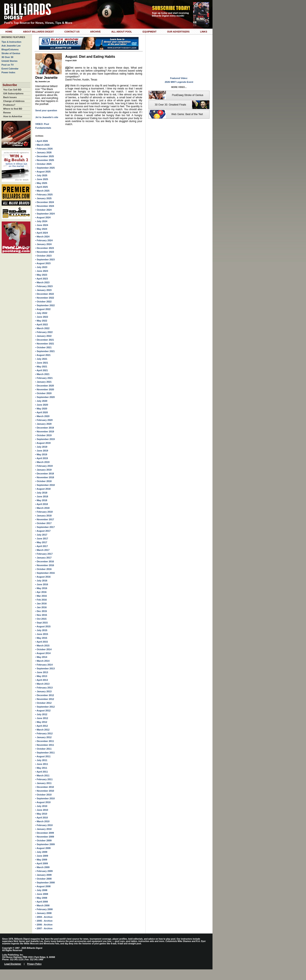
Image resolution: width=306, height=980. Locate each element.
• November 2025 (45, 160)
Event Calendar (10, 69)
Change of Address (14, 101)
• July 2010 (41, 806)
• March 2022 (42, 328)
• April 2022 (42, 324)
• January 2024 (43, 244)
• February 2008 (44, 909)
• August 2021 (43, 355)
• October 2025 (43, 164)
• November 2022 (45, 298)
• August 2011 (43, 756)
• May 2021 (41, 367)
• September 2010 (45, 798)
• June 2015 (42, 634)
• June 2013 (42, 672)
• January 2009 (43, 875)
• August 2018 (43, 489)
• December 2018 (45, 474)
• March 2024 (42, 237)
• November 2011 (45, 745)
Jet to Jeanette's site (47, 117)
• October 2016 (43, 569)
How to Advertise (13, 116)
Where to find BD (13, 109)
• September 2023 (45, 259)
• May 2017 (41, 542)
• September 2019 (45, 439)
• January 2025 (43, 198)
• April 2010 (42, 818)
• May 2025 (41, 183)
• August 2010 (43, 802)
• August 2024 (43, 217)
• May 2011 (41, 768)
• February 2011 (44, 779)
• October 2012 (43, 703)
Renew (7, 113)
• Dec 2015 (41, 611)
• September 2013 (45, 668)
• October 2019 (43, 435)
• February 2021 (44, 378)
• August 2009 (43, 848)
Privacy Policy (34, 964)
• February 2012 (44, 733)
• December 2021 (45, 340)
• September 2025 (45, 168)
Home (9, 32)
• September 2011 (45, 753)
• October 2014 (43, 649)
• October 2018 (43, 481)
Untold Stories (9, 61)
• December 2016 (45, 561)
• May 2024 (41, 229)
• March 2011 (42, 776)
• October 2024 (43, 210)
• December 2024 (45, 202)
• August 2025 (43, 172)
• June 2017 (42, 539)
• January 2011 (43, 783)
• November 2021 (45, 344)
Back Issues (10, 97)
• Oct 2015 (41, 619)
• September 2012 (45, 707)
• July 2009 (41, 852)
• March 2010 (42, 821)
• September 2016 (45, 573)
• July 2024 (41, 221)
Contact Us (72, 32)
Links (204, 32)
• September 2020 (45, 397)
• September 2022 (45, 305)
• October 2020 (43, 393)
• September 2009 (45, 844)
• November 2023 (45, 252)
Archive (95, 32)
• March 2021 (42, 374)
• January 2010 (43, 829)
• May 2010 (41, 814)
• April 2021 (42, 370)
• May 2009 (41, 860)
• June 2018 (42, 496)
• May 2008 (41, 898)
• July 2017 (41, 535)
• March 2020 (42, 416)
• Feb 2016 (41, 600)
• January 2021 (43, 382)
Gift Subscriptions (13, 93)
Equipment (149, 32)
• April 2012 (42, 726)
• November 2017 (45, 519)
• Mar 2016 (41, 596)
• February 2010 (44, 825)
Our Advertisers (178, 32)
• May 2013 (41, 676)
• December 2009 (45, 833)
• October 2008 (43, 879)
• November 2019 (45, 431)
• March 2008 (42, 905)
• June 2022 (42, 317)
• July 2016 (41, 581)
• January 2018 (43, 516)
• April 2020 (42, 412)
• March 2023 (42, 282)
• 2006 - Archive (44, 925)
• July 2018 (41, 493)
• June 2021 (42, 363)
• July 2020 (41, 401)
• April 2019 (42, 458)
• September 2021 (45, 351)
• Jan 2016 (41, 604)
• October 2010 (43, 795)
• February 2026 (44, 149)
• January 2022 (43, 336)
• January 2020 (43, 424)
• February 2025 (44, 195)
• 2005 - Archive (44, 921)
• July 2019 (41, 447)
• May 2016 (41, 588)
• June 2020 (42, 405)
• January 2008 (43, 913)
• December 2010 (45, 787)
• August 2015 (43, 626)
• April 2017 (42, 546)
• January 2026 (43, 152)
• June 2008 (42, 894)
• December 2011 (45, 741)
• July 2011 (41, 760)
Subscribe (10, 85)
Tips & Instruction (11, 42)
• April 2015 (42, 642)
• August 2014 (43, 653)
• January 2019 (43, 470)
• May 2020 (41, 409)
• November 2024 (45, 206)
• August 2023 (43, 263)
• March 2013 (42, 684)
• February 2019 (44, 466)
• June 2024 (42, 225)
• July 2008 (41, 890)
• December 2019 (45, 428)
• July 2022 (41, 313)
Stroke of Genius (11, 53)
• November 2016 (45, 565)
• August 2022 (43, 309)
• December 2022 (45, 294)
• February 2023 (44, 286)
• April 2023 (42, 279)
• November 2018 (45, 477)
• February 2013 (44, 688)
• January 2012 (43, 737)
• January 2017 (43, 558)
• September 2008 (45, 883)
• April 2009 (42, 863)
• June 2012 (42, 718)
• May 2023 (41, 275)
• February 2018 (44, 512)
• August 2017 (43, 531)
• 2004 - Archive (44, 917)
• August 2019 (43, 443)
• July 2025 (41, 175)
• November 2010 (45, 791)
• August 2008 (43, 886)
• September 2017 (45, 527)
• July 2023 (41, 267)
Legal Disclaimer (13, 964)
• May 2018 (41, 500)
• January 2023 (43, 290)
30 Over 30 (7, 57)
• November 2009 (45, 837)
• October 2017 (43, 523)
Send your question (46, 110)
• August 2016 (43, 577)
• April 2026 (42, 141)
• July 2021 (41, 359)
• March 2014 (42, 661)
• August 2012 (43, 711)
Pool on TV (8, 65)
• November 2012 (45, 699)
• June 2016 (42, 584)
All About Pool (122, 32)
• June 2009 (42, 856)
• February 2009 (44, 871)
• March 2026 (42, 145)
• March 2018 (42, 508)
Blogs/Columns (10, 49)
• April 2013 (42, 680)
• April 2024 (42, 233)
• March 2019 (42, 462)
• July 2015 (41, 630)
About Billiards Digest (38, 32)
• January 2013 (43, 691)
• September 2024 (45, 214)
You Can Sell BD (12, 90)
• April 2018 (42, 504)
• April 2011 (42, 772)
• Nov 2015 (41, 615)
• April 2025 (42, 187)
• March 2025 (42, 191)
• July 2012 (41, 714)
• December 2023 (45, 248)
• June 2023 (42, 271)
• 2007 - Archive (44, 928)
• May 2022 (41, 321)
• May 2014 (41, 657)
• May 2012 (41, 722)
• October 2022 (43, 302)
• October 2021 (43, 347)
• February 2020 (44, 420)
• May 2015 (41, 638)
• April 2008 (42, 902)
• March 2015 (42, 646)
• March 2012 (42, 730)
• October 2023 (43, 256)
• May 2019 (41, 454)
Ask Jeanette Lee (11, 46)
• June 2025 (42, 179)
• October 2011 (43, 749)
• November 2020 (45, 389)
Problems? (9, 105)
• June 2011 (42, 764)
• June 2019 (42, 451)
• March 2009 (42, 867)
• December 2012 (45, 695)
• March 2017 (42, 550)
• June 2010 (42, 810)
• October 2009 (43, 840)
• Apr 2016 (41, 592)
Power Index (8, 72)
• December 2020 (45, 386)
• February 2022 (44, 332)
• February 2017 (44, 554)
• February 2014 (44, 665)
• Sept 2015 (41, 623)
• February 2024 (44, 240)
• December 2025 (45, 156)
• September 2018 (45, 485)
